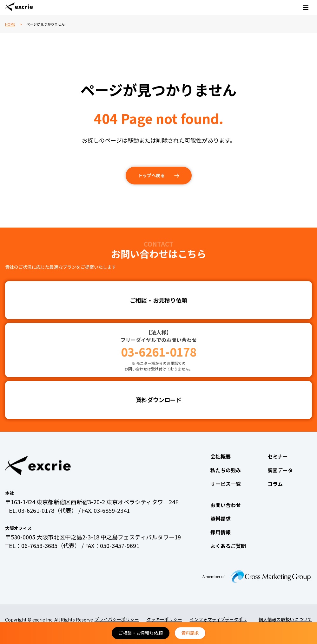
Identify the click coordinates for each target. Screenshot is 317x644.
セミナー (278, 456)
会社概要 (221, 456)
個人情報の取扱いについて (285, 619)
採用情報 (221, 532)
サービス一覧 (226, 484)
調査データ (280, 470)
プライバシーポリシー (117, 619)
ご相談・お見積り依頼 (141, 633)
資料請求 (190, 633)
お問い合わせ (226, 505)
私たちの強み (226, 470)
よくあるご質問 (228, 546)
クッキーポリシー (164, 619)
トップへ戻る (151, 175)
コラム (275, 484)
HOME (10, 24)
